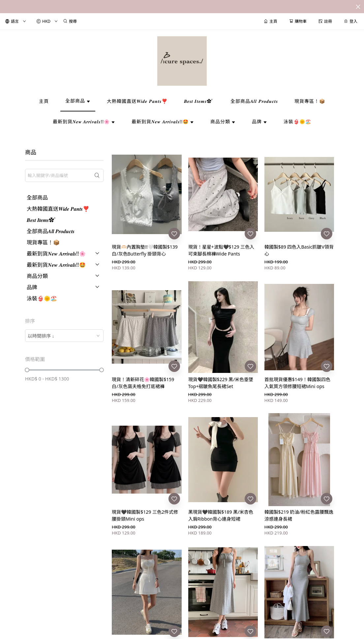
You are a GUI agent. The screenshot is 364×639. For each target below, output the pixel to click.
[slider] (27, 370)
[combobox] (64, 336)
